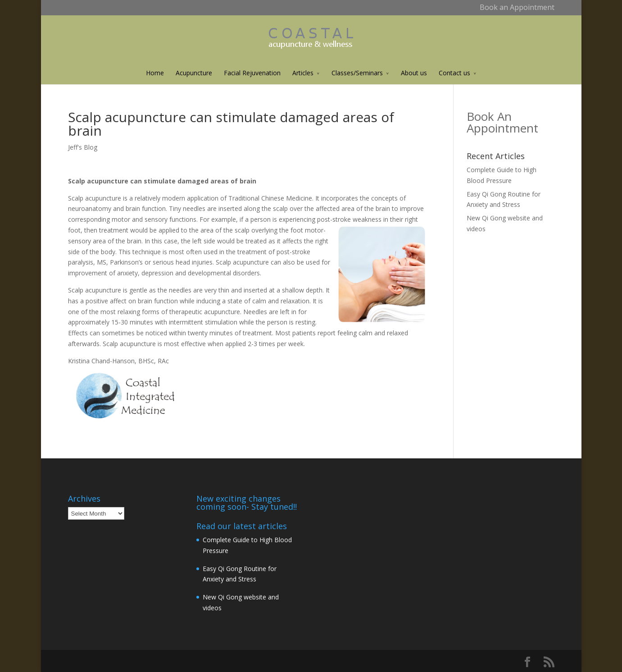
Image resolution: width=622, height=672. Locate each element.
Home (155, 73)
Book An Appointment (502, 122)
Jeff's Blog (83, 147)
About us (414, 73)
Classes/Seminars (357, 73)
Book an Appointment (517, 7)
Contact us (454, 73)
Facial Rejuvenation (252, 73)
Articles (303, 73)
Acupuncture (194, 73)
